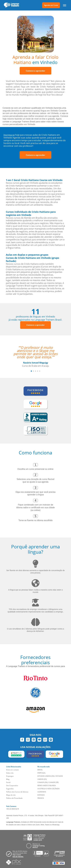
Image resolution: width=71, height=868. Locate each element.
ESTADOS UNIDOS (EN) (46, 776)
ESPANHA (41, 795)
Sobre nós (10, 773)
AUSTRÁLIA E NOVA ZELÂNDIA (49, 789)
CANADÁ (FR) (54, 782)
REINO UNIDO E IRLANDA (47, 786)
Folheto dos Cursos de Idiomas (17, 792)
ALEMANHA (42, 792)
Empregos (10, 776)
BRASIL (40, 770)
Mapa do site (11, 795)
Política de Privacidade (14, 798)
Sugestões (10, 789)
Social (8, 782)
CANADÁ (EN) (43, 782)
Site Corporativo (12, 786)
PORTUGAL (42, 773)
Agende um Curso (51, 5)
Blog (8, 779)
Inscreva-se (9, 135)
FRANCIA (41, 798)
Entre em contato (12, 770)
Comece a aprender (35, 71)
